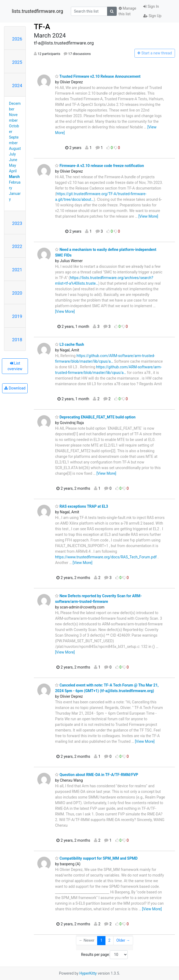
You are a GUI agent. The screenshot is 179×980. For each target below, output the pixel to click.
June (13, 160)
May (13, 165)
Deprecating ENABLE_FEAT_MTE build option (95, 417)
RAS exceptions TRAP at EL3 (81, 506)
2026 (17, 39)
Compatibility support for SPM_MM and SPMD (96, 858)
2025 (17, 62)
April (13, 171)
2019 (17, 316)
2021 (17, 270)
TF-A (42, 27)
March (14, 177)
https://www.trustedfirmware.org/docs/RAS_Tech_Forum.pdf (106, 557)
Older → (123, 940)
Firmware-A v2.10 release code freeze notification (99, 166)
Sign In (151, 6)
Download (15, 388)
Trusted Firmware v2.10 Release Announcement (98, 76)
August (15, 149)
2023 (17, 223)
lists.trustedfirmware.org (37, 11)
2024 (17, 86)
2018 (17, 340)
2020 (17, 293)
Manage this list (127, 11)
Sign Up (152, 16)
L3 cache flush (70, 344)
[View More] (148, 216)
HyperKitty (88, 973)
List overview (15, 366)
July (12, 154)
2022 (17, 246)
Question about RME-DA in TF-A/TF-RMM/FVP (97, 775)
